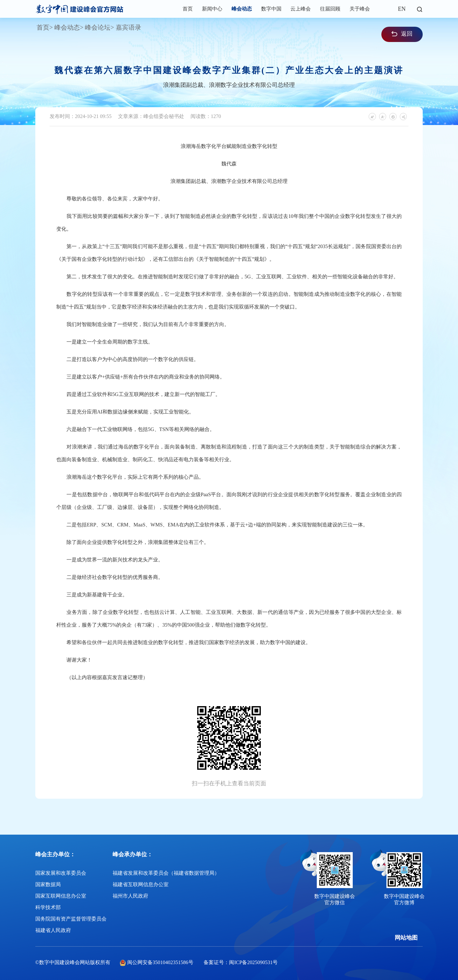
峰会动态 (242, 9)
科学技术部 (48, 907)
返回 (402, 34)
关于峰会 (360, 9)
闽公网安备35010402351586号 (160, 962)
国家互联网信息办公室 (61, 896)
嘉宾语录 (128, 27)
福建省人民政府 (53, 930)
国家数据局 (48, 884)
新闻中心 (212, 9)
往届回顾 (330, 9)
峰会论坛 (98, 27)
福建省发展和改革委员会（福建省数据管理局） (166, 873)
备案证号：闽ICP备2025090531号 (241, 962)
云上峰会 (301, 9)
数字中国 (271, 9)
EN (402, 9)
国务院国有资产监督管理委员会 (71, 919)
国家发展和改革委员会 (61, 873)
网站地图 (406, 938)
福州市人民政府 (130, 896)
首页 (188, 9)
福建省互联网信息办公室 (141, 884)
